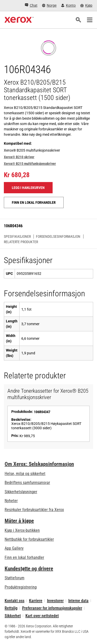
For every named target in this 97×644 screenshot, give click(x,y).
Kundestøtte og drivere (29, 569)
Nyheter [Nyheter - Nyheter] (11, 501)
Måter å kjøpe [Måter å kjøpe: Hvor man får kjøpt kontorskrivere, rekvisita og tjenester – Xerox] (19, 521)
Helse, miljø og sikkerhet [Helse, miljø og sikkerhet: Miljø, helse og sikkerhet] (25, 474)
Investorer (55, 601)
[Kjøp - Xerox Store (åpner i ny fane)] (86, 5)
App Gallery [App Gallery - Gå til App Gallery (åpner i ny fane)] (14, 548)
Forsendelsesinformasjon (58, 236)
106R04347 (42, 412)
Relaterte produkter (21, 242)
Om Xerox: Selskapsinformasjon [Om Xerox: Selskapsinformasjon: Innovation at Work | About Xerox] (39, 464)
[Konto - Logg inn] (68, 5)
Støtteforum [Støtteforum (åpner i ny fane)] (14, 578)
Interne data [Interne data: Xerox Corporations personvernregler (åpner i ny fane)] (78, 601)
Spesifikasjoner (17, 236)
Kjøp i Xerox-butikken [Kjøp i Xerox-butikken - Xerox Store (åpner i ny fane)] (22, 530)
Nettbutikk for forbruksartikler (29, 539)
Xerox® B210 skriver (19, 157)
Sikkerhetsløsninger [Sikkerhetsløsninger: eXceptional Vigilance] (21, 492)
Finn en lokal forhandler (24, 557)
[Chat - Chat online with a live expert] (31, 5)
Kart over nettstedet (42, 616)
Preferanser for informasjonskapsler (52, 608)
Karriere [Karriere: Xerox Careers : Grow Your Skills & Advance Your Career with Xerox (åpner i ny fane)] (36, 601)
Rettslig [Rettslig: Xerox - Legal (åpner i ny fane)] (11, 608)
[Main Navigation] (90, 20)
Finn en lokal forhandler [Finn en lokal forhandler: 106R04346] (34, 202)
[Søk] (78, 20)
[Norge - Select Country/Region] (49, 5)
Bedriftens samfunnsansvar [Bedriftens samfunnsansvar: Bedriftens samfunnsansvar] (27, 483)
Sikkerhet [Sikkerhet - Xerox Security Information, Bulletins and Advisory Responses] (13, 616)
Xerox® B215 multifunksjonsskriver (30, 164)
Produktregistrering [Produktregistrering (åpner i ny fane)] (21, 587)
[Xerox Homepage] (19, 20)
